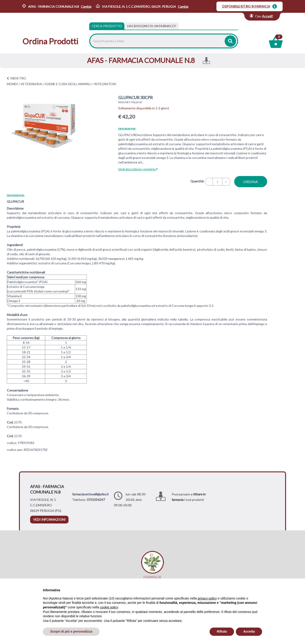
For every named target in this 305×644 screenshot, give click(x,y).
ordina (251, 182)
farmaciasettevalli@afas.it (90, 494)
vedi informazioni (49, 519)
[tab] (152, 26)
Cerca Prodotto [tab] (107, 26)
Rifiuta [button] (222, 631)
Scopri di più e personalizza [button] (71, 631)
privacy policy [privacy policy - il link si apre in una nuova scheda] (207, 598)
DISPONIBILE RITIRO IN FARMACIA (246, 6)
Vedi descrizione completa (138, 169)
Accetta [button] (249, 631)
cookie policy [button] (109, 607)
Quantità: (197, 181)
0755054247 (96, 500)
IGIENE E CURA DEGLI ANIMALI (68, 84)
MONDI (12, 84)
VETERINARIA (31, 84)
